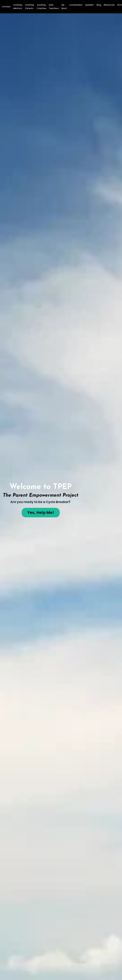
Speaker (90, 5)
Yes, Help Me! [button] (41, 513)
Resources (109, 5)
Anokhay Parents (30, 7)
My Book (64, 7)
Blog (99, 5)
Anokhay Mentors (18, 7)
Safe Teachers (54, 7)
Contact (6, 7)
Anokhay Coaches (42, 7)
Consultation (76, 5)
